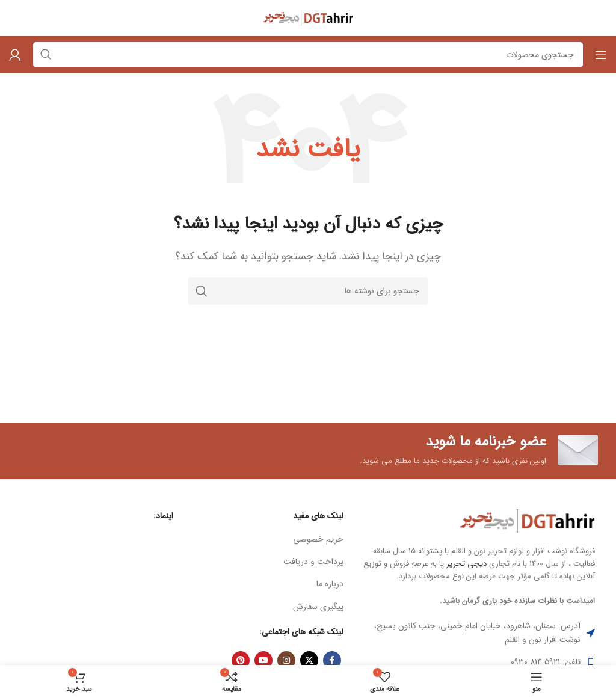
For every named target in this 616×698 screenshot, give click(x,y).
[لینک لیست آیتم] (267, 539)
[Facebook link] (332, 660)
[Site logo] (308, 18)
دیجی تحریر (467, 564)
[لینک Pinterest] (241, 660)
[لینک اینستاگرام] (286, 660)
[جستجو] (308, 291)
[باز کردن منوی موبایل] (601, 55)
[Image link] (527, 521)
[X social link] (309, 660)
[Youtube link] (263, 660)
